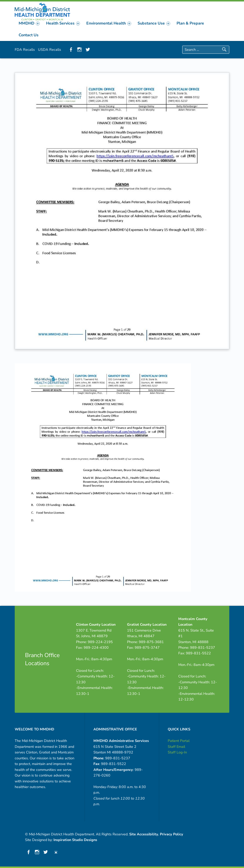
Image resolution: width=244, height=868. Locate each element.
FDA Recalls (25, 50)
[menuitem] (29, 23)
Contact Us (29, 35)
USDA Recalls (50, 50)
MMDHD (29, 23)
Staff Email (176, 747)
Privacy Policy (172, 834)
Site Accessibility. (144, 834)
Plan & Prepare (190, 23)
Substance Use (154, 23)
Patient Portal (179, 741)
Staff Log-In (177, 752)
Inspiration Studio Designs (75, 840)
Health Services (63, 23)
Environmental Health (109, 23)
